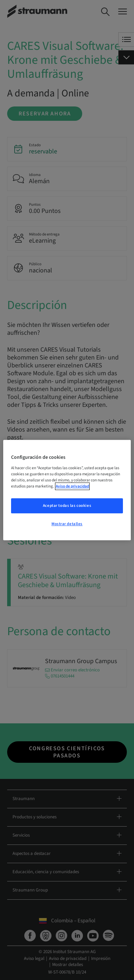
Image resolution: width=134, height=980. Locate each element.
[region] (67, 490)
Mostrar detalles (67, 524)
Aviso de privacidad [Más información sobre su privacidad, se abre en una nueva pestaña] (72, 486)
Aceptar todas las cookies (67, 506)
